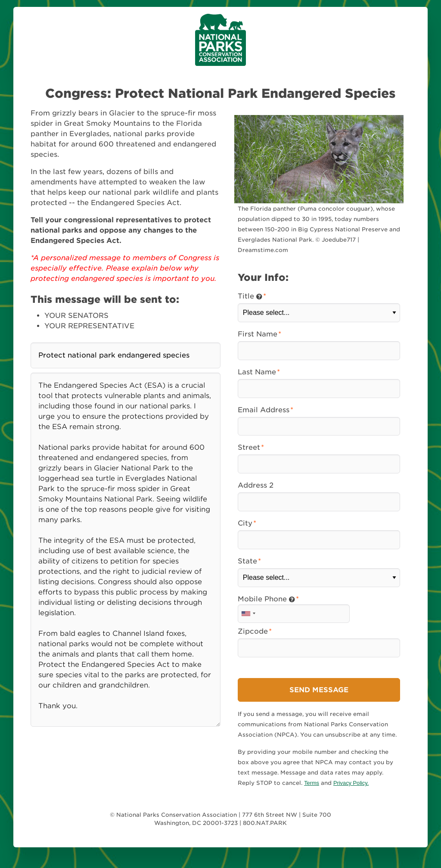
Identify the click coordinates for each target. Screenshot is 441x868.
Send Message (319, 690)
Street (249, 447)
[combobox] (248, 614)
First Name (258, 334)
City (245, 523)
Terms (312, 783)
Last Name (257, 372)
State (247, 561)
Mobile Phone (266, 599)
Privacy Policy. (351, 783)
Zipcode (253, 631)
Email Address (264, 410)
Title (250, 296)
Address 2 (256, 485)
